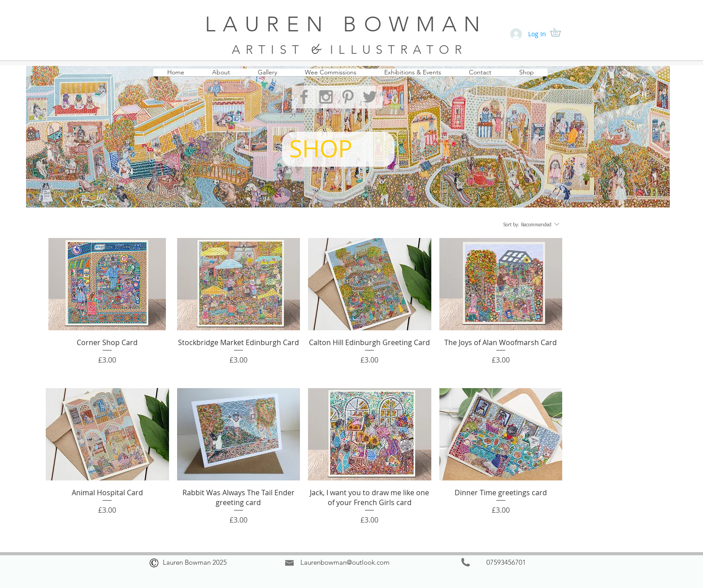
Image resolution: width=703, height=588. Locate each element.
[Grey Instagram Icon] (326, 97)
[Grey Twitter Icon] (370, 97)
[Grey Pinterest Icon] (348, 97)
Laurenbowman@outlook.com (345, 562)
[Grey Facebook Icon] (304, 97)
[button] (560, 32)
